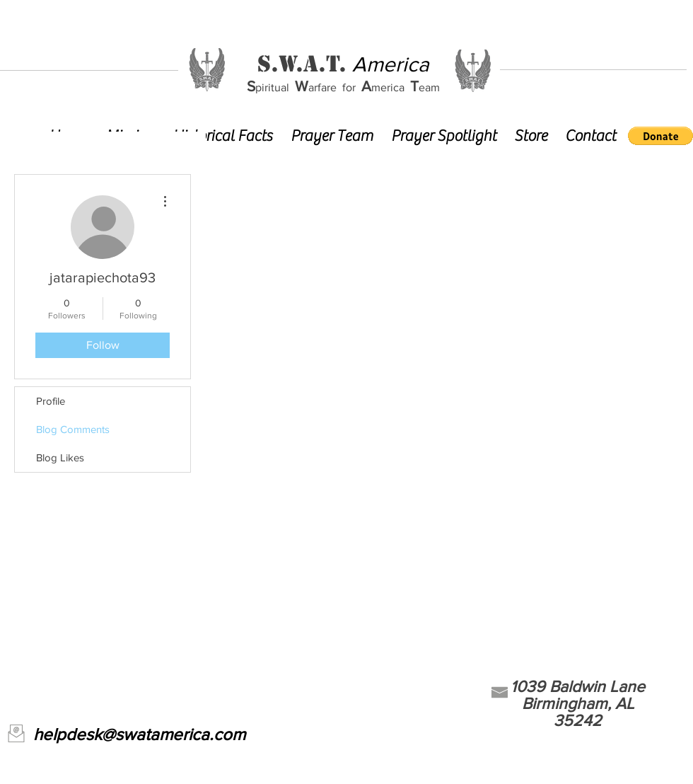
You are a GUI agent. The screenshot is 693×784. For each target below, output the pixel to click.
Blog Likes (60, 457)
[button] (660, 136)
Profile (51, 401)
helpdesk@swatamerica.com (139, 734)
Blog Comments (73, 429)
